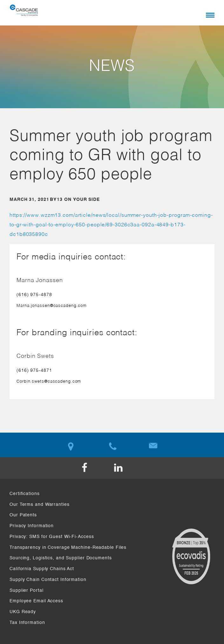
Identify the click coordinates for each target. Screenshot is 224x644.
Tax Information (27, 623)
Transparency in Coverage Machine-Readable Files (68, 548)
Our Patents (23, 515)
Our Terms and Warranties (40, 505)
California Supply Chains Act (42, 569)
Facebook (95, 468)
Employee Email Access (36, 601)
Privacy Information (32, 526)
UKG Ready (23, 612)
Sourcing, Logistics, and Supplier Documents (61, 558)
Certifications (25, 494)
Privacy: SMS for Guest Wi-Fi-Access (52, 537)
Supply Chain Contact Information (48, 580)
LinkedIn (129, 468)
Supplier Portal (27, 591)
